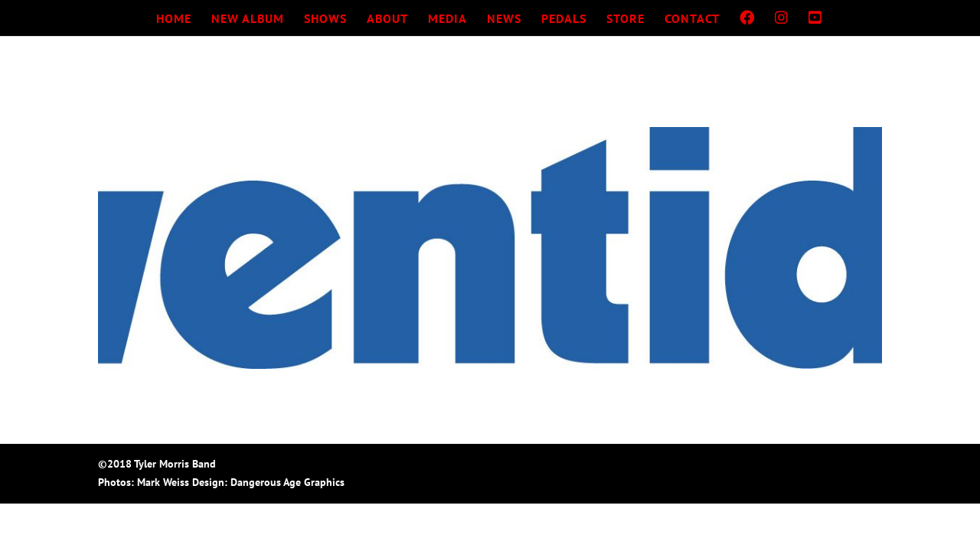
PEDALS (564, 20)
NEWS (504, 20)
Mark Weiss (163, 482)
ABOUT (387, 20)
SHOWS (325, 20)
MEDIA (448, 20)
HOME (174, 20)
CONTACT (692, 20)
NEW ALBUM (248, 20)
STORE (626, 20)
